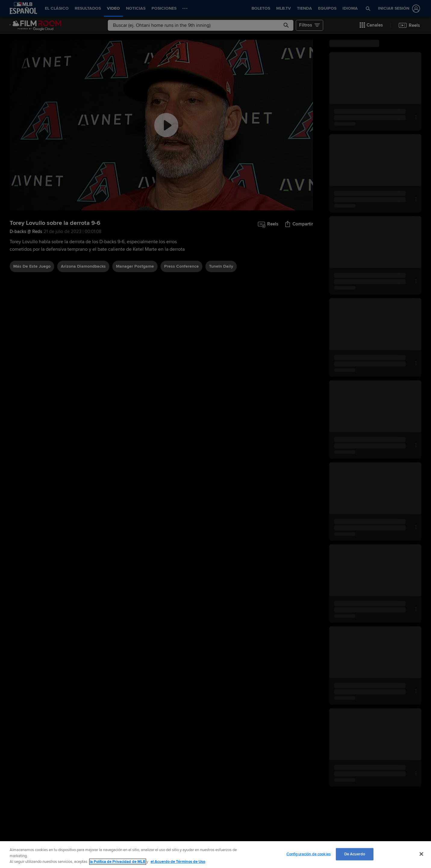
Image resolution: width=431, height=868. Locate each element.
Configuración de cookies (309, 854)
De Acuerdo (355, 854)
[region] (215, 855)
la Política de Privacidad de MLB (118, 862)
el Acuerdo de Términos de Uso (178, 862)
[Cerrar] (421, 854)
